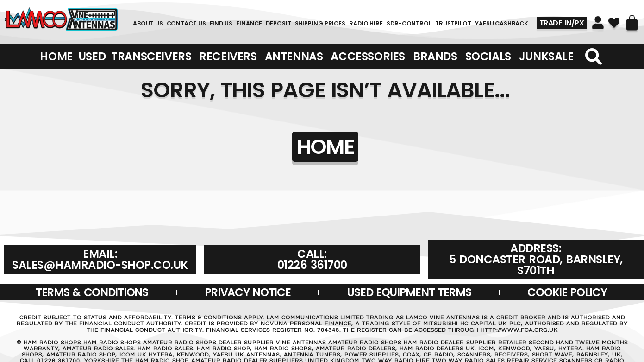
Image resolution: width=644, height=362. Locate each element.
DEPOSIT (278, 23)
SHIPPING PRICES (320, 23)
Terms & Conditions (92, 292)
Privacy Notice (248, 292)
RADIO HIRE (366, 23)
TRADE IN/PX (562, 23)
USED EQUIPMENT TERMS (409, 292)
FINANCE (249, 23)
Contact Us (186, 23)
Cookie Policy (567, 292)
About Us (148, 23)
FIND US (221, 23)
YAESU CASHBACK (501, 23)
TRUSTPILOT (453, 23)
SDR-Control (409, 23)
